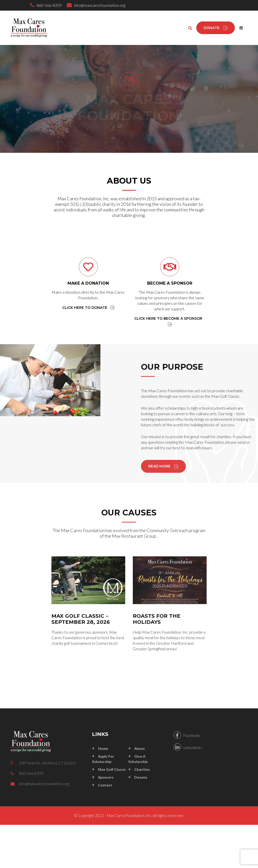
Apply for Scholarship (103, 759)
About (140, 748)
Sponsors (106, 777)
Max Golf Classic (112, 769)
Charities (142, 769)
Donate (216, 28)
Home (103, 748)
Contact (105, 785)
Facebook (187, 735)
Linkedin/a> (188, 747)
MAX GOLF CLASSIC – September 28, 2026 (81, 619)
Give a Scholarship (138, 759)
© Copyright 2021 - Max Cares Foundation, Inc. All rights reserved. (129, 815)
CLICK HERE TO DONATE (88, 308)
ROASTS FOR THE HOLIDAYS (157, 619)
